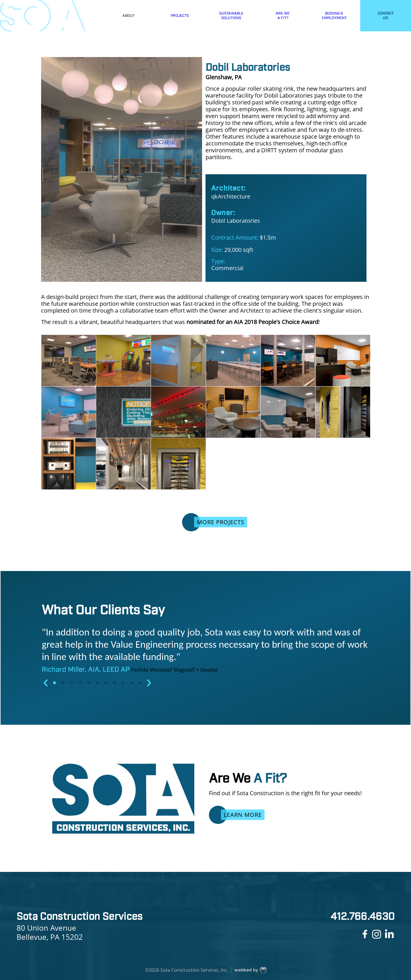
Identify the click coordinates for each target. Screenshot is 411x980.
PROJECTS (180, 16)
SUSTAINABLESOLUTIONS (231, 16)
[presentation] (46, 682)
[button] (55, 683)
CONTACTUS (385, 16)
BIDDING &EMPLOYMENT (334, 16)
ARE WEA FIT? (283, 16)
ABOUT (128, 16)
